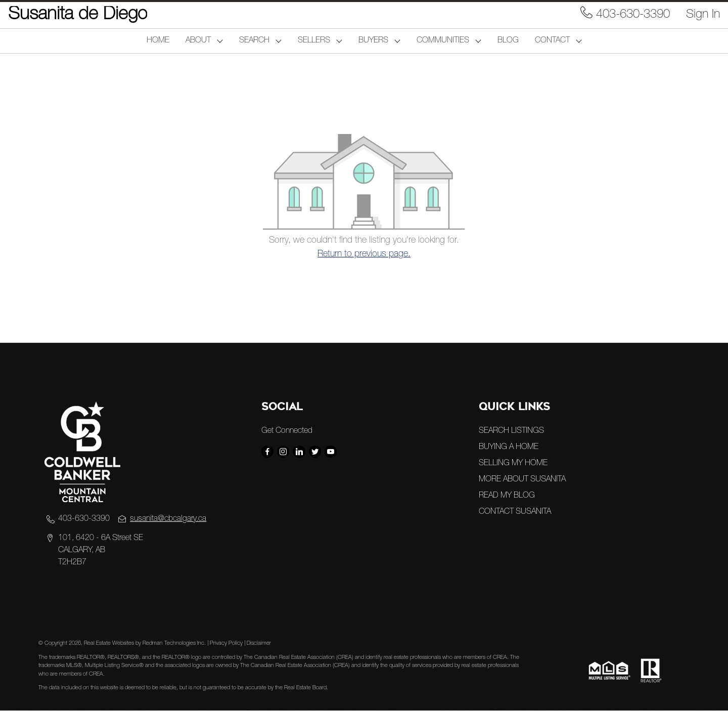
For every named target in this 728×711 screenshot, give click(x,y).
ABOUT (198, 41)
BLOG (508, 41)
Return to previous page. (364, 254)
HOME (158, 41)
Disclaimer (259, 643)
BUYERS (373, 41)
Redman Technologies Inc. (175, 643)
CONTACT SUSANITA (515, 512)
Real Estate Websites (110, 643)
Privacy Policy (226, 643)
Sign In (703, 15)
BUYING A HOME (509, 448)
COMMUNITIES (443, 41)
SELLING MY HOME (513, 464)
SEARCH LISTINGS (511, 431)
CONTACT (552, 41)
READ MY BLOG (507, 496)
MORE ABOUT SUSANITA (522, 480)
